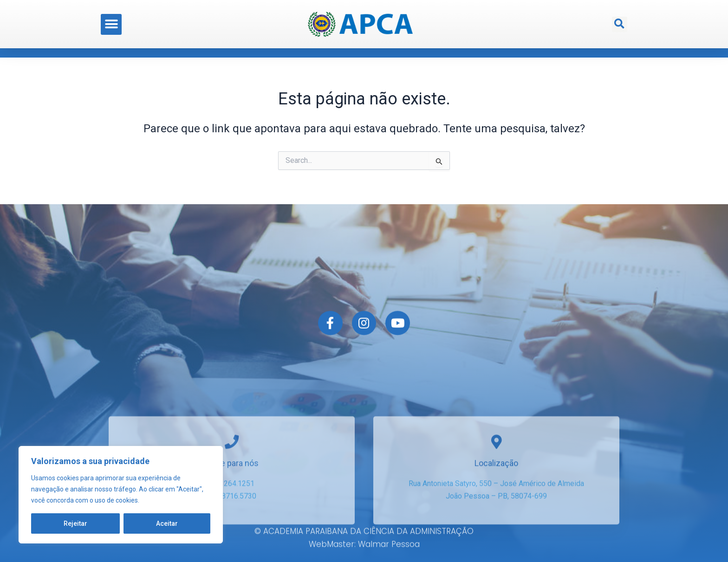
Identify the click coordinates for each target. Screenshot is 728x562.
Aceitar (167, 523)
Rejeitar (75, 523)
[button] (111, 21)
